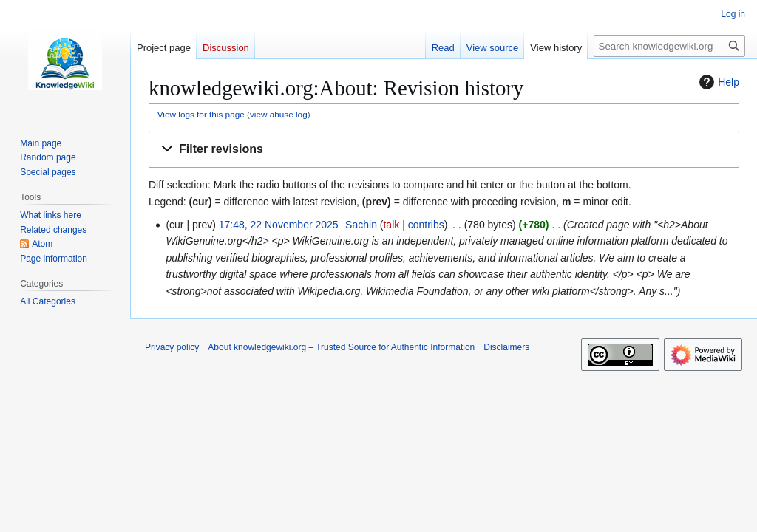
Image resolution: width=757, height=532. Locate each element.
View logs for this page (201, 114)
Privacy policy (172, 347)
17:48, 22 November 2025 (279, 225)
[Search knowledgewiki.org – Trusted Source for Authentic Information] (669, 46)
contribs (426, 225)
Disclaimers (506, 347)
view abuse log (279, 114)
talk (391, 225)
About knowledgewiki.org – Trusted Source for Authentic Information (341, 347)
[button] (444, 150)
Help (717, 82)
